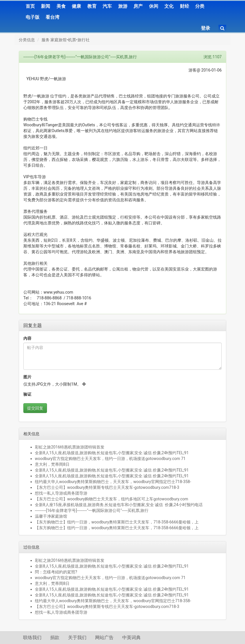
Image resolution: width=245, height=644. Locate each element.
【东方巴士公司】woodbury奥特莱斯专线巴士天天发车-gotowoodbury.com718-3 (107, 487)
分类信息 (27, 40)
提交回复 (35, 408)
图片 (27, 377)
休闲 (154, 6)
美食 (61, 6)
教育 (92, 6)
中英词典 (131, 638)
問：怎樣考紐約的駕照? (56, 572)
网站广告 (104, 638)
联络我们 (32, 638)
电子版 (33, 17)
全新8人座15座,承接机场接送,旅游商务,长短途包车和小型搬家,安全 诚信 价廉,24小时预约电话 (119, 505)
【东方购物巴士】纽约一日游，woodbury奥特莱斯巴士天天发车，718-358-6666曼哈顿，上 (117, 522)
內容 (27, 338)
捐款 (55, 638)
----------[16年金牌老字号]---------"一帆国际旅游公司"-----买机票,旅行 (92, 510)
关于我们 (77, 638)
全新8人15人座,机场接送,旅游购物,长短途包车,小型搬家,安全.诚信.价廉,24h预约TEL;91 (112, 453)
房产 (138, 6)
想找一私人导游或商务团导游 (61, 493)
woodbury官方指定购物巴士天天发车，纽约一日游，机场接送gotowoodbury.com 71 (110, 459)
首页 (30, 6)
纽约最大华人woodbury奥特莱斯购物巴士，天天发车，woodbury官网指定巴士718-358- (113, 482)
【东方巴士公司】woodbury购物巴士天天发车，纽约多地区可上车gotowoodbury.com (112, 499)
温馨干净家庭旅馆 (51, 516)
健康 (76, 6)
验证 (27, 394)
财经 (184, 6)
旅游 (123, 6)
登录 (206, 28)
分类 (200, 6)
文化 (169, 6)
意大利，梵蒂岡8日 (52, 464)
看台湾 (52, 17)
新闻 (46, 6)
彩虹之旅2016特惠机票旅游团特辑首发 (70, 447)
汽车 (107, 6)
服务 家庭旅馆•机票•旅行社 (66, 40)
